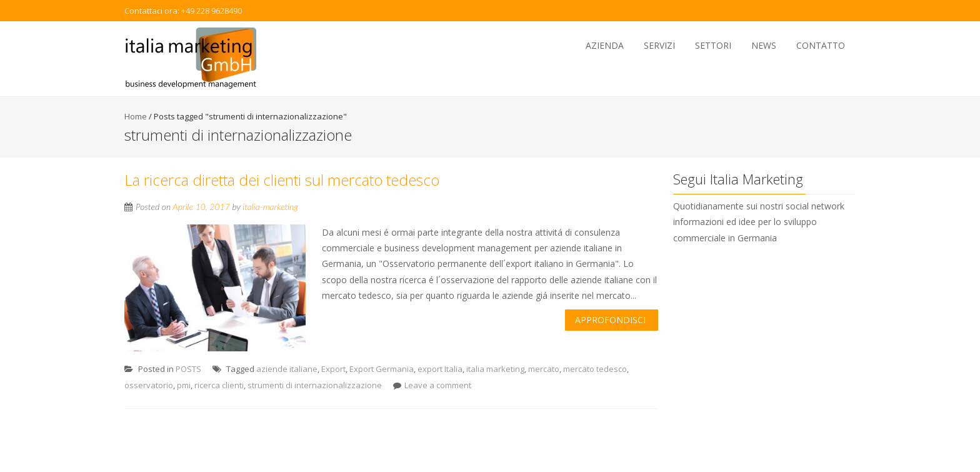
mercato (544, 369)
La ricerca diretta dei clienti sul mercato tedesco (282, 180)
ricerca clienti (219, 385)
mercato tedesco (595, 369)
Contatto (821, 45)
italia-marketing (270, 207)
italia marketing (495, 369)
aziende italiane (287, 369)
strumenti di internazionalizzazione (315, 385)
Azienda (605, 45)
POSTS (188, 369)
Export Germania (382, 369)
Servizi (659, 45)
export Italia (440, 369)
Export (333, 369)
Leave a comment (438, 385)
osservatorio (149, 385)
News (764, 45)
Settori (713, 45)
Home (136, 116)
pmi (184, 385)
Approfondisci (610, 320)
